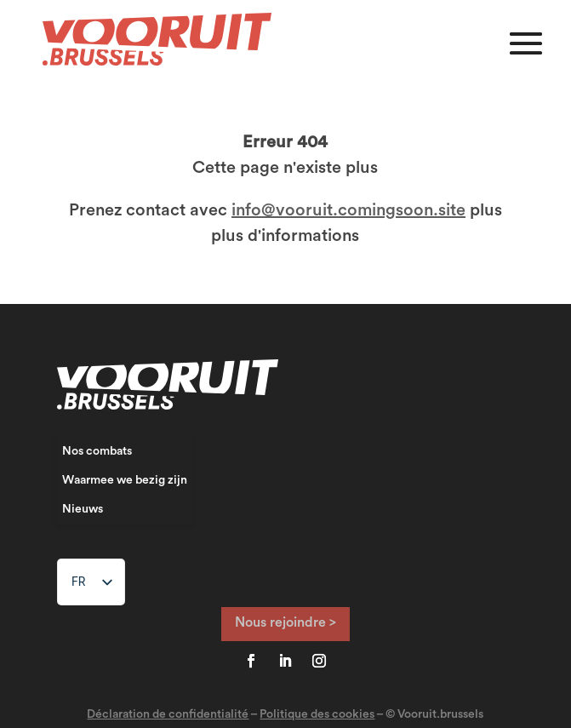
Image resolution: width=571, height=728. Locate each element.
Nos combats (97, 451)
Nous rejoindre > (285, 622)
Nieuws (83, 509)
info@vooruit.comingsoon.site (348, 210)
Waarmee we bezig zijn (125, 480)
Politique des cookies (317, 714)
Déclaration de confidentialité (168, 714)
